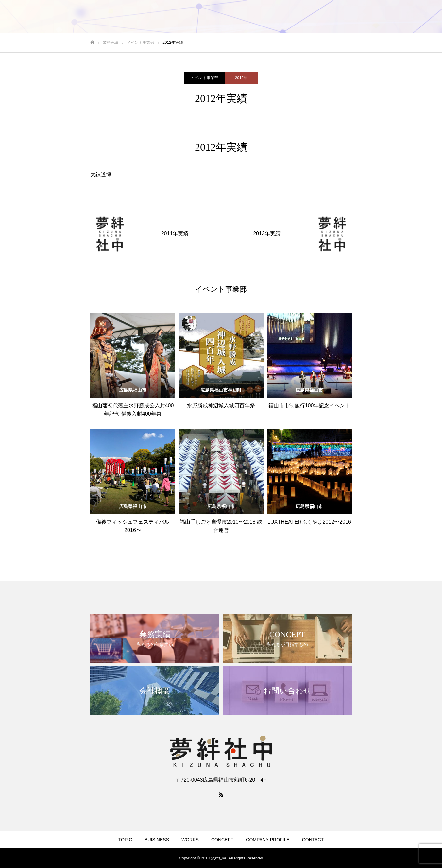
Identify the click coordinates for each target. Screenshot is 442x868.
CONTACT (313, 840)
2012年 (241, 78)
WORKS (190, 840)
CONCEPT (222, 840)
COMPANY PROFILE (268, 840)
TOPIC (125, 840)
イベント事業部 (205, 78)
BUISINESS (157, 840)
